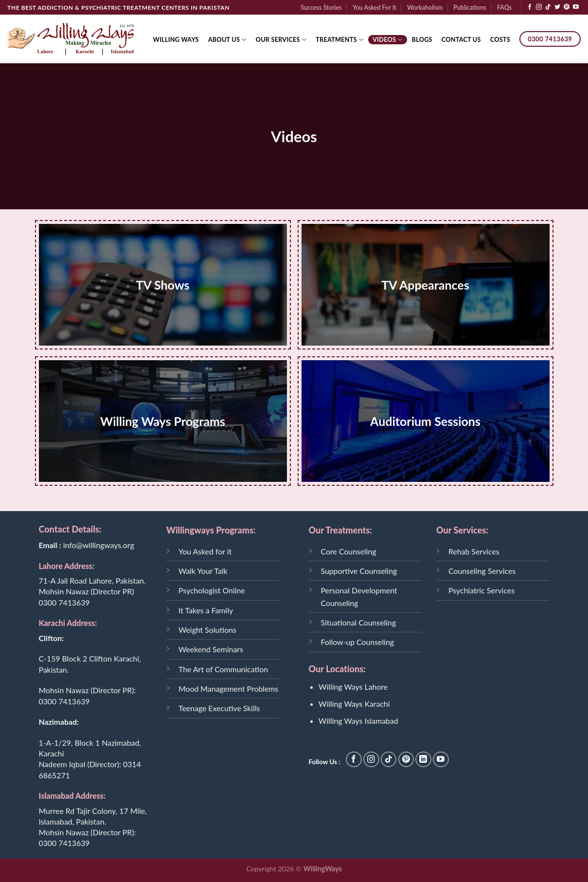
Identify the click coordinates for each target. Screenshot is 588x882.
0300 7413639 (64, 602)
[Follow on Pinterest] (567, 7)
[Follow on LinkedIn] (423, 760)
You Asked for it (205, 551)
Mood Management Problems (228, 689)
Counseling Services (482, 571)
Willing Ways (176, 39)
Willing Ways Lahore (353, 687)
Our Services (281, 40)
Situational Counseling (359, 622)
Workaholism (425, 7)
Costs (500, 39)
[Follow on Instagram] (539, 7)
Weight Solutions (207, 630)
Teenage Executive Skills (219, 708)
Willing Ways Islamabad (358, 721)
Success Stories (321, 7)
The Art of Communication (223, 669)
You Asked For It (374, 7)
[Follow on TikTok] (548, 7)
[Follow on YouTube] (576, 7)
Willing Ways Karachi (354, 704)
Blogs (422, 39)
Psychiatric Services (481, 590)
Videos (387, 40)
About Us (227, 40)
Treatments (339, 40)
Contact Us (461, 39)
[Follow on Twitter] (557, 7)
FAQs (504, 7)
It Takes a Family (206, 610)
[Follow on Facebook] (530, 7)
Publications (470, 7)
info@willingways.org (99, 545)
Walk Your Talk (203, 571)
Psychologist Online (212, 590)
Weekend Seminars (211, 649)
